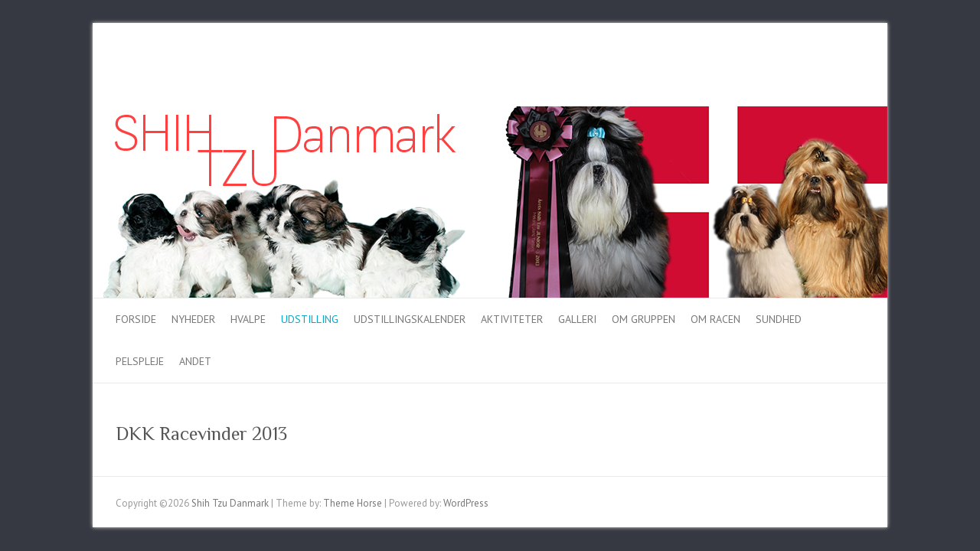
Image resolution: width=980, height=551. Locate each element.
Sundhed (779, 319)
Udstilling (310, 319)
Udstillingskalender (410, 319)
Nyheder (193, 319)
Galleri (577, 319)
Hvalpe (248, 319)
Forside (136, 319)
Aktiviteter (512, 319)
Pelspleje (140, 361)
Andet (195, 361)
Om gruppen (644, 319)
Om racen (715, 319)
